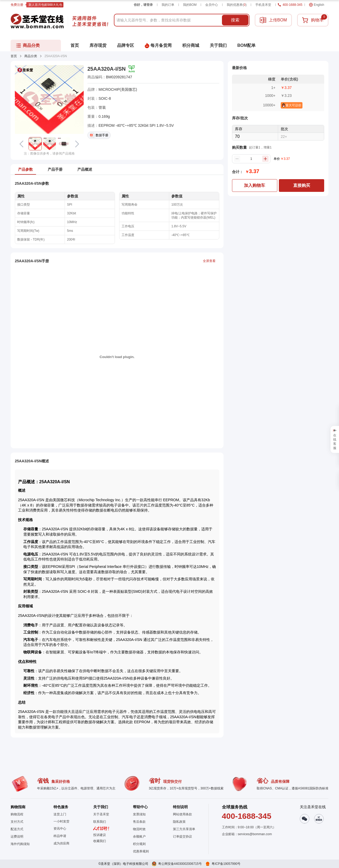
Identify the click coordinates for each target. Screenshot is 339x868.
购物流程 (17, 814)
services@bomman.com (255, 834)
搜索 (235, 20)
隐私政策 (179, 822)
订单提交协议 (182, 837)
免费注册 (17, 5)
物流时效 (139, 829)
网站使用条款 (182, 814)
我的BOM (190, 5)
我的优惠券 (237, 5)
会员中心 (212, 5)
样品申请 (60, 836)
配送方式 (17, 829)
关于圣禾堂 (101, 814)
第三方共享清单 (184, 829)
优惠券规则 (141, 851)
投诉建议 (100, 835)
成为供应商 (61, 843)
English (317, 5)
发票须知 (139, 814)
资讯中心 (60, 829)
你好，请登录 (143, 5)
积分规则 (139, 844)
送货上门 (60, 814)
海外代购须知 (20, 844)
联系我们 (100, 822)
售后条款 (139, 822)
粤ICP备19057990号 (226, 864)
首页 (14, 56)
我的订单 (168, 5)
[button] (35, 144)
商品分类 (31, 56)
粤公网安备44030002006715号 (180, 864)
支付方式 (17, 822)
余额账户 (139, 837)
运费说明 (17, 837)
